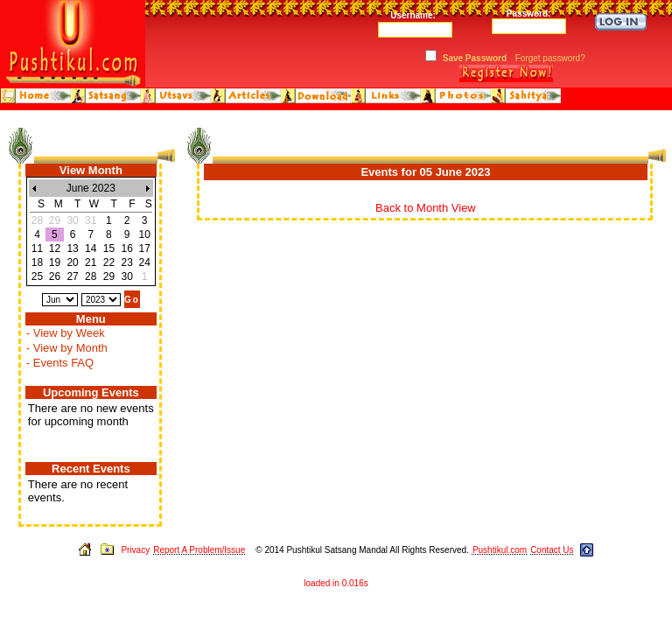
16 (126, 248)
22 (109, 262)
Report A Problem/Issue (199, 550)
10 (144, 234)
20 (72, 262)
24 (144, 262)
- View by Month (67, 348)
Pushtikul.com (500, 550)
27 (72, 276)
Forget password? (550, 58)
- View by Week (66, 333)
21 (91, 262)
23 (126, 262)
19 (55, 262)
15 (109, 248)
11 (37, 248)
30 (126, 276)
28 (91, 276)
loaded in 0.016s (336, 583)
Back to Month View (426, 208)
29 (109, 276)
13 (72, 248)
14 (91, 248)
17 (144, 248)
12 (55, 248)
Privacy (135, 550)
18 (37, 262)
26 (55, 276)
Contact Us (552, 550)
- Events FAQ (60, 363)
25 (37, 276)
